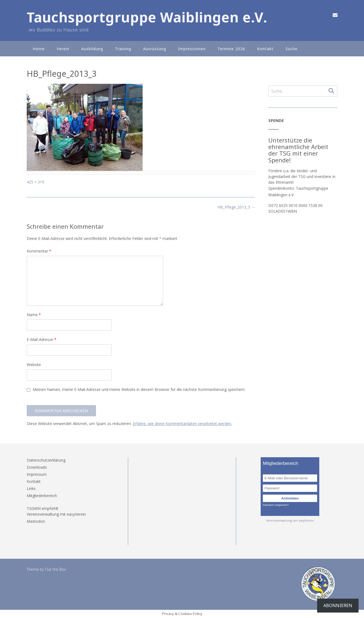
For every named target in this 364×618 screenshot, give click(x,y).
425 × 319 (35, 182)
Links (31, 488)
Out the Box (56, 569)
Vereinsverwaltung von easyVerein (290, 521)
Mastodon (36, 521)
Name (34, 315)
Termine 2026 (231, 49)
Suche (291, 49)
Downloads (37, 467)
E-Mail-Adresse (42, 339)
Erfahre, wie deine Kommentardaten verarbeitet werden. (182, 424)
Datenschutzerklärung (46, 460)
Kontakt (265, 49)
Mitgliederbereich (42, 496)
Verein (63, 49)
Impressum (37, 474)
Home (39, 49)
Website (34, 365)
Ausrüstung (155, 49)
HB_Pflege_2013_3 (236, 207)
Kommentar (39, 251)
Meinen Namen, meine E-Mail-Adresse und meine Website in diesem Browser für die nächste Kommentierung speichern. (139, 389)
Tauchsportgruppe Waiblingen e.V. (147, 17)
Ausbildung (92, 49)
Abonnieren (338, 605)
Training (123, 49)
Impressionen (192, 49)
